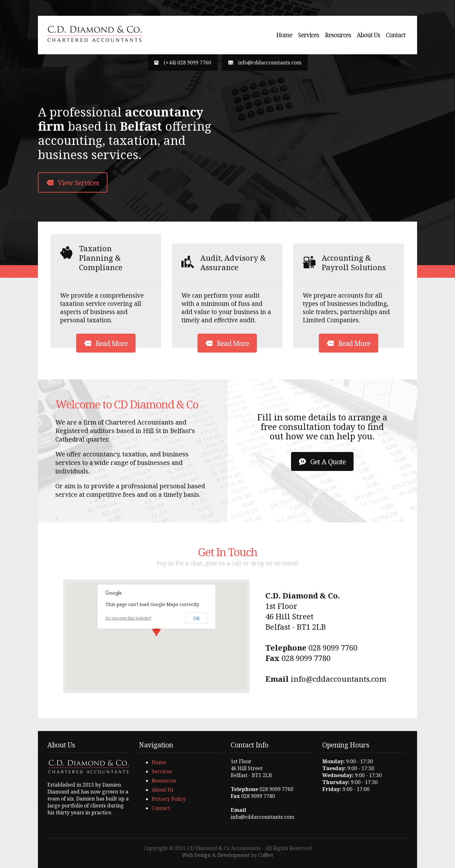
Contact (396, 35)
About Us (368, 35)
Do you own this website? (128, 618)
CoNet (266, 855)
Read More (106, 343)
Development (234, 855)
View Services (73, 183)
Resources (338, 35)
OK (197, 618)
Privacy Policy (169, 799)
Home (284, 35)
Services (309, 35)
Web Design (196, 855)
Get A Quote (322, 461)
